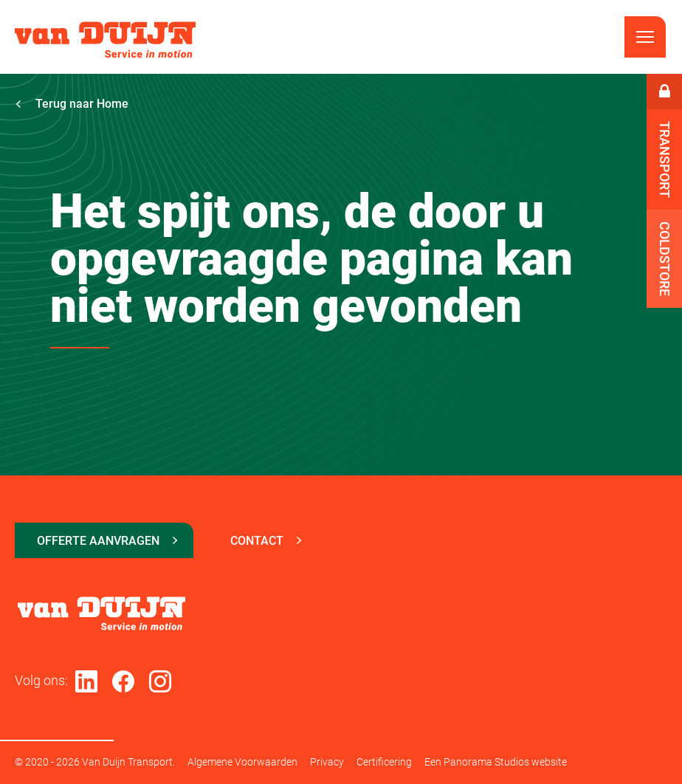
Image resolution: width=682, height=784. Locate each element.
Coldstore (665, 259)
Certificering (384, 762)
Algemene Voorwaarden (242, 762)
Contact (257, 541)
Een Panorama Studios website (496, 762)
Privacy (327, 762)
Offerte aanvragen (98, 541)
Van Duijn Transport (105, 40)
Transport (665, 159)
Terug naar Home (72, 104)
